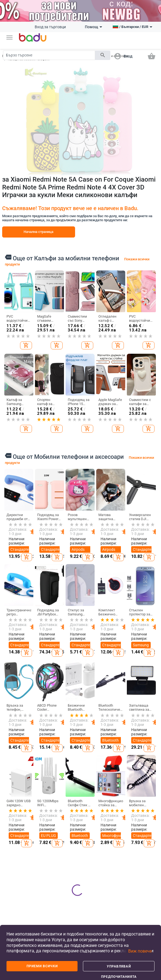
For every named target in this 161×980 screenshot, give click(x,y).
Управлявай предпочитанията (119, 968)
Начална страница (38, 232)
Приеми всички (42, 966)
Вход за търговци (50, 27)
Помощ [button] (94, 27)
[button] (9, 37)
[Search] (49, 55)
